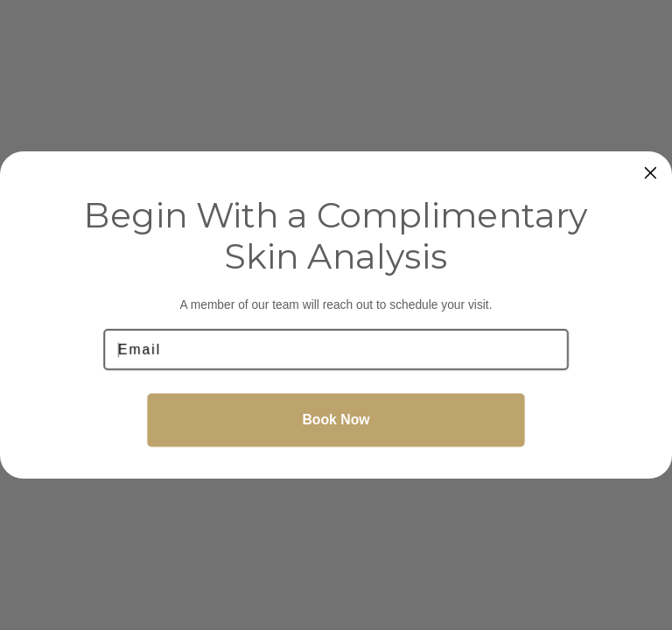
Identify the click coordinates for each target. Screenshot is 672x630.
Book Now (336, 420)
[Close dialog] (651, 173)
